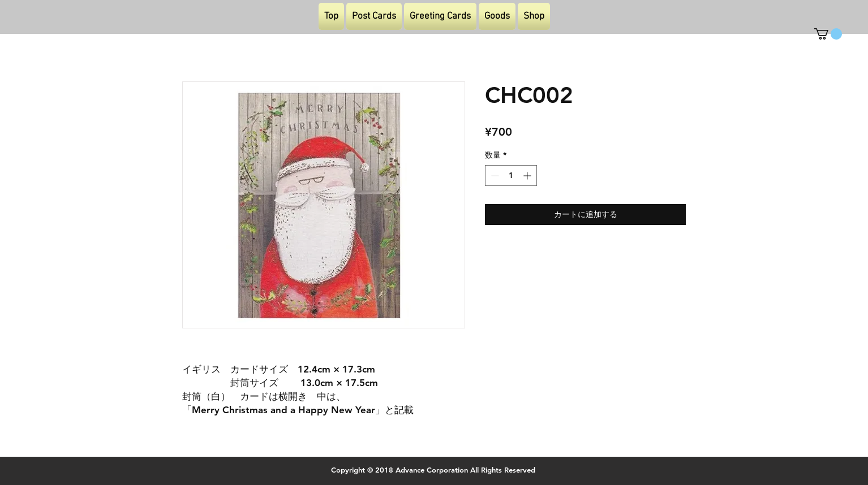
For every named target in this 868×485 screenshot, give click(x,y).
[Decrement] (494, 176)
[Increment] (528, 176)
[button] (828, 34)
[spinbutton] (511, 176)
